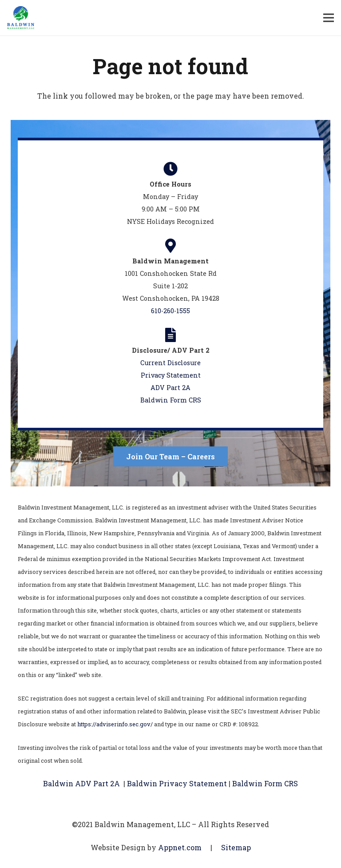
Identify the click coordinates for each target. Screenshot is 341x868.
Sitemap (236, 847)
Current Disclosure (170, 363)
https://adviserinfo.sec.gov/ (115, 724)
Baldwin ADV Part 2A (81, 783)
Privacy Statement (171, 375)
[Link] (21, 18)
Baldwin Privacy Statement (178, 783)
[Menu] (329, 18)
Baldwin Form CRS (171, 400)
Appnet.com (180, 847)
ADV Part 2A (170, 388)
